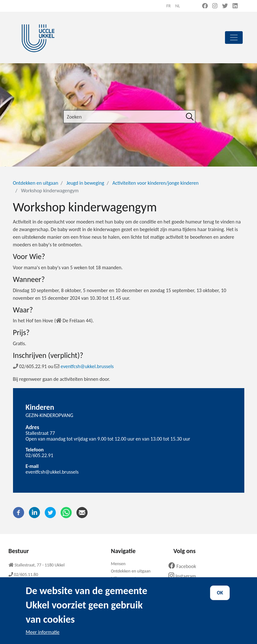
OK (220, 600)
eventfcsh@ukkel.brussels (84, 366)
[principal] (234, 38)
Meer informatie (43, 639)
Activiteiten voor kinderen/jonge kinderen (155, 183)
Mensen (118, 564)
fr (168, 6)
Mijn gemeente (124, 578)
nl (178, 6)
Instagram (185, 576)
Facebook (185, 566)
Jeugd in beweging (85, 183)
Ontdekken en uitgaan (36, 183)
